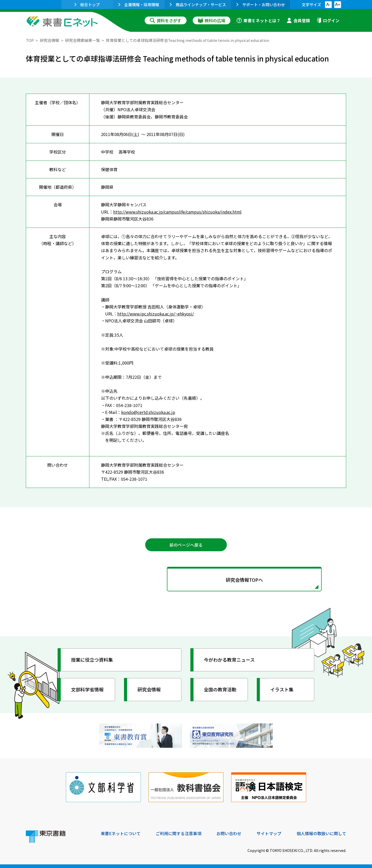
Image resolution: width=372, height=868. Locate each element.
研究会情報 (49, 40)
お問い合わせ (229, 833)
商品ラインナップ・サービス (198, 5)
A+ (338, 5)
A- (328, 5)
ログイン (328, 20)
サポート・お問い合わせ (261, 5)
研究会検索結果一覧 (83, 40)
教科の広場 (212, 20)
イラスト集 (282, 689)
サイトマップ (269, 833)
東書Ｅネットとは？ (259, 20)
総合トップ (87, 5)
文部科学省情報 (87, 689)
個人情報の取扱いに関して (321, 833)
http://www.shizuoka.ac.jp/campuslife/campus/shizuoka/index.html (178, 212)
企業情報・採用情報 (139, 5)
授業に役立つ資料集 (92, 660)
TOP (30, 40)
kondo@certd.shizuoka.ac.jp (149, 412)
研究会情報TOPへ (186, 579)
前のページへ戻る (186, 545)
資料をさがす (166, 20)
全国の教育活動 (220, 689)
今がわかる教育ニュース (229, 660)
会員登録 (298, 20)
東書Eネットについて (121, 833)
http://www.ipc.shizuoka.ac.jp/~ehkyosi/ (156, 313)
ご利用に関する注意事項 (179, 833)
